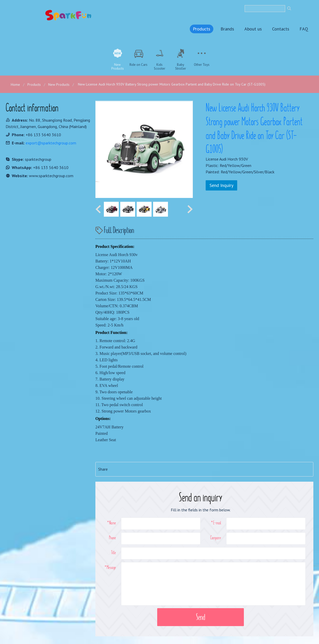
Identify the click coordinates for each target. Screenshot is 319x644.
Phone (112, 537)
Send (201, 617)
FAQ (304, 29)
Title (113, 552)
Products (202, 29)
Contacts (281, 29)
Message (111, 567)
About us (253, 29)
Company (216, 537)
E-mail (217, 523)
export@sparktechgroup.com (51, 143)
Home (15, 85)
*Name (112, 523)
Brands (227, 29)
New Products (59, 85)
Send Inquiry (221, 185)
